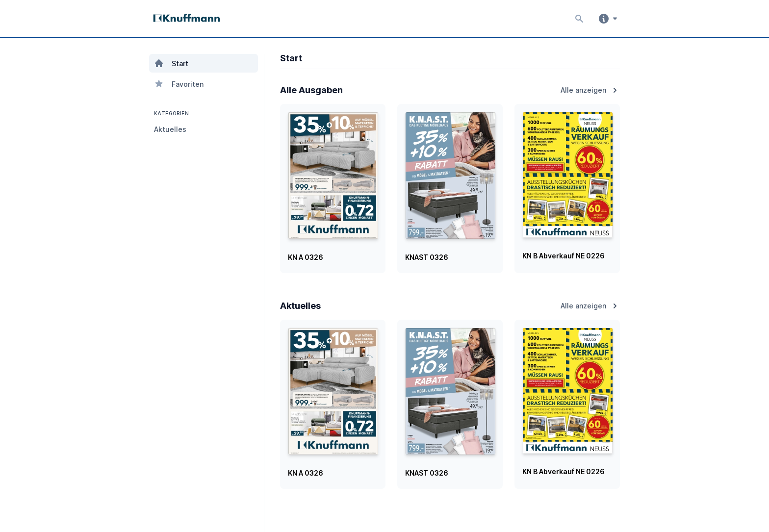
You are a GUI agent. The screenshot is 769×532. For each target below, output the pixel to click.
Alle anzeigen (590, 90)
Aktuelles (170, 129)
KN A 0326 (306, 257)
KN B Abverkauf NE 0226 (564, 256)
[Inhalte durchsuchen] (577, 19)
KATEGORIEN (170, 113)
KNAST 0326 (427, 257)
